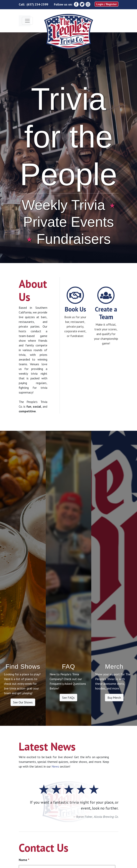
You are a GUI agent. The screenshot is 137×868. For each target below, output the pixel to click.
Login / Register (107, 4)
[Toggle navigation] (27, 21)
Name (24, 860)
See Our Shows (23, 702)
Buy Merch (114, 698)
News (55, 766)
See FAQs (68, 698)
